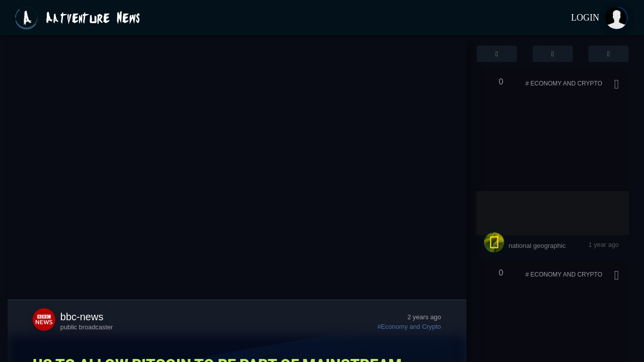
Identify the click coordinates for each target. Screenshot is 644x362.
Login (585, 18)
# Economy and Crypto (564, 83)
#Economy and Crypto (409, 327)
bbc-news (82, 317)
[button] (497, 54)
